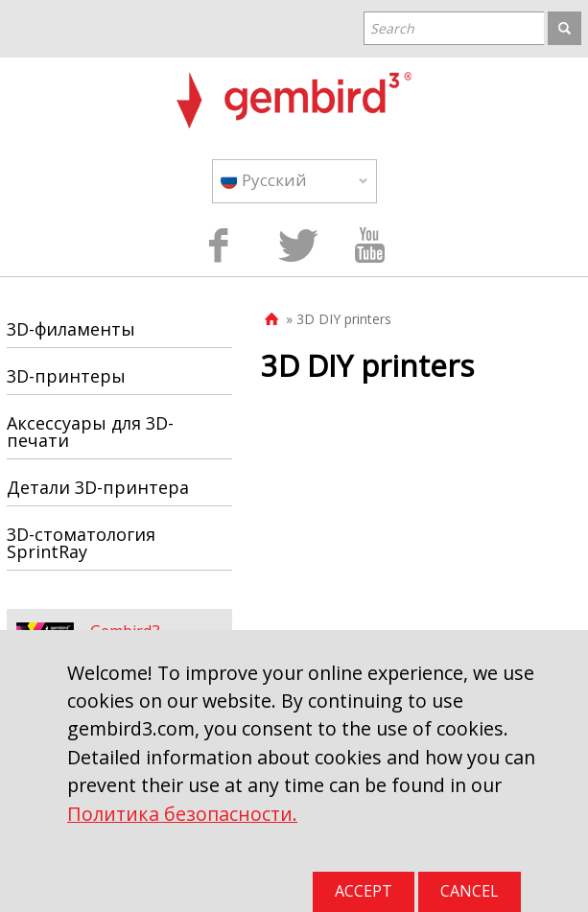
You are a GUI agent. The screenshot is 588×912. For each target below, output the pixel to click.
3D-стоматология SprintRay (81, 543)
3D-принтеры (66, 376)
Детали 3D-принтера (98, 487)
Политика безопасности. (182, 814)
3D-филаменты (71, 329)
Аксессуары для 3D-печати (90, 432)
